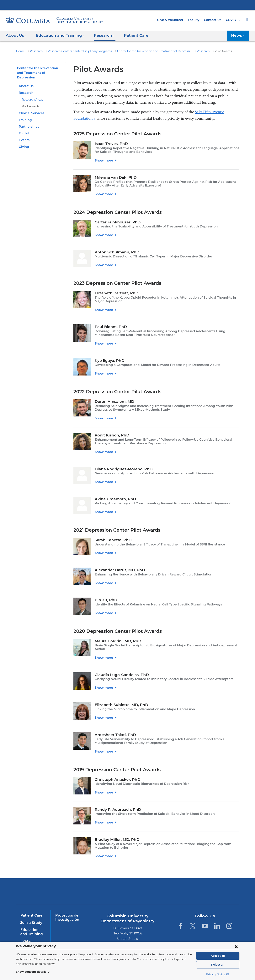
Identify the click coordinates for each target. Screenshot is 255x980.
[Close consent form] (236, 947)
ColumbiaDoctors (211, 888)
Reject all (218, 965)
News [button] (239, 35)
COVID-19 (233, 20)
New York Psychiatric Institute (155, 889)
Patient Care (129, 35)
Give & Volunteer (173, 20)
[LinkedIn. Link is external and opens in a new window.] (217, 922)
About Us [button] (16, 35)
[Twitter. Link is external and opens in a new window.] (193, 922)
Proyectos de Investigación (66, 914)
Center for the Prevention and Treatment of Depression (142, 51)
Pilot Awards (30, 102)
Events (24, 135)
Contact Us (213, 20)
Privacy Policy (218, 974)
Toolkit (24, 129)
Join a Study (31, 919)
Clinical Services (31, 109)
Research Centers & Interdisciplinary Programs (75, 51)
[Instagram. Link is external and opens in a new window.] (229, 922)
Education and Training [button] (58, 35)
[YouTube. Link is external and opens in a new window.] (205, 922)
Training (25, 115)
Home (20, 51)
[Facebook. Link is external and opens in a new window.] (181, 922)
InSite (25, 938)
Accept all (218, 956)
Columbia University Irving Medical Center (128, 5)
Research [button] (99, 35)
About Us (26, 81)
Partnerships (28, 122)
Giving (24, 142)
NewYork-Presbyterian (100, 890)
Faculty (195, 20)
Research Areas (32, 95)
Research (35, 51)
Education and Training (32, 928)
